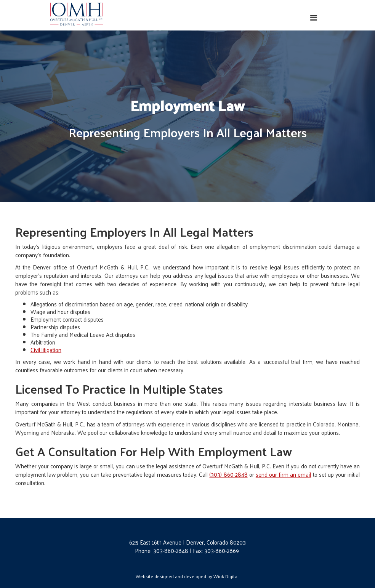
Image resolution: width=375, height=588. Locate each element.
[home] (77, 14)
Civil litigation (46, 350)
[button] (314, 18)
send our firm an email (284, 474)
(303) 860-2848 (228, 474)
